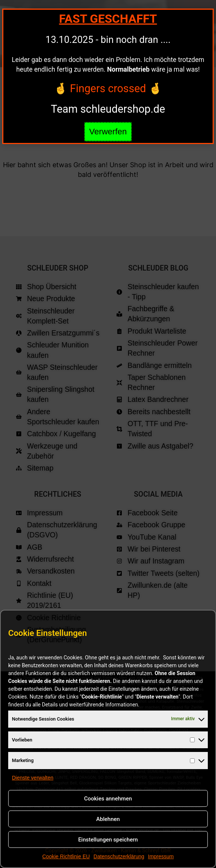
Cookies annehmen (108, 799)
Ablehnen (108, 819)
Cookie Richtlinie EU (66, 856)
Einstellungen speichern (108, 840)
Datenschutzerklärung (119, 856)
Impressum (161, 856)
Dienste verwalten (33, 778)
